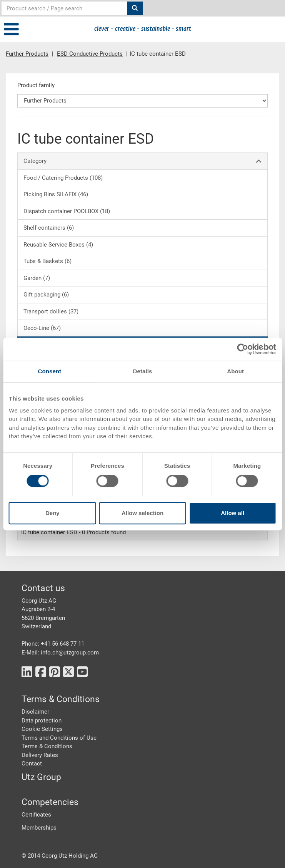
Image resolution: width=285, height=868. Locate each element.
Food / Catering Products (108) (63, 178)
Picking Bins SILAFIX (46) (56, 194)
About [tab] (235, 371)
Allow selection (142, 513)
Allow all (232, 513)
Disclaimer (35, 712)
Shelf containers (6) (49, 228)
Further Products (27, 54)
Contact (32, 764)
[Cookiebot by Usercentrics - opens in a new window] (242, 349)
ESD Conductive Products (90, 54)
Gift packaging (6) (46, 295)
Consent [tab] (49, 371)
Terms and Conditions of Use (59, 738)
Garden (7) (37, 278)
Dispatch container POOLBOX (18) (67, 211)
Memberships (39, 828)
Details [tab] (143, 371)
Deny (52, 513)
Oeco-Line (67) (42, 328)
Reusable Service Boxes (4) (58, 245)
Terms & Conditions (47, 746)
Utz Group (41, 777)
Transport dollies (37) (51, 311)
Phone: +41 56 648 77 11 (53, 644)
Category (142, 161)
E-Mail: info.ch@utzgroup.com (60, 653)
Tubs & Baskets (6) (47, 261)
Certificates (36, 815)
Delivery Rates (40, 755)
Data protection (42, 721)
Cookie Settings (42, 729)
